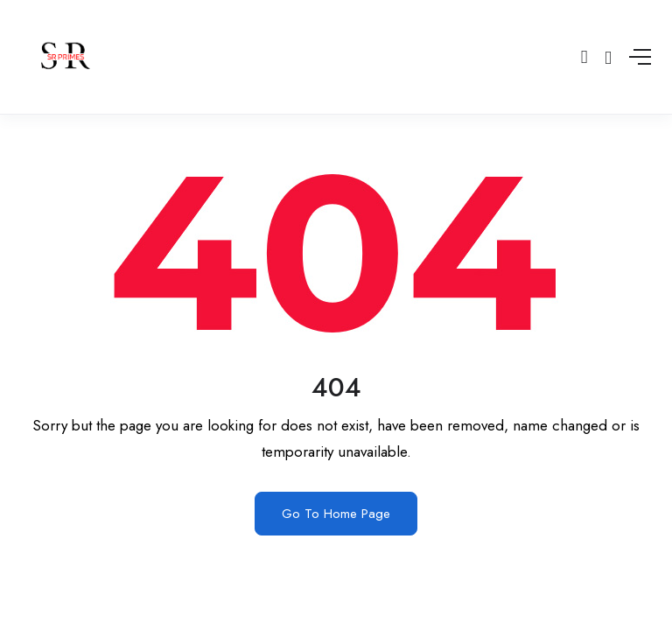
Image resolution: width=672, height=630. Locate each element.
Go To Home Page (336, 514)
